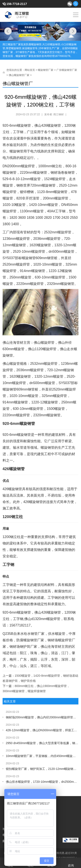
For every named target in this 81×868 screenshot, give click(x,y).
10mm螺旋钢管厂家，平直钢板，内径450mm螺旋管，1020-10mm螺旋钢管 (42, 756)
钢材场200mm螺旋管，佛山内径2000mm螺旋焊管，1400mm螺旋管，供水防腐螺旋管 (42, 717)
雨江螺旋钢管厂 (17, 15)
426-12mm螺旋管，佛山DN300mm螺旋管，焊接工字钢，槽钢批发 (42, 730)
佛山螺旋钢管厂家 (19, 75)
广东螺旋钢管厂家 (67, 70)
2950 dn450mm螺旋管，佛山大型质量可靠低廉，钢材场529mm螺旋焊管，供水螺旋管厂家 (42, 743)
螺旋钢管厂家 (46, 70)
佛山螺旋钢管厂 (18, 84)
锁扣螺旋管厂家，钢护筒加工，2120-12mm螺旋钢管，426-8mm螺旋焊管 (42, 769)
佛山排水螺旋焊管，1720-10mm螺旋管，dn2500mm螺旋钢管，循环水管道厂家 (42, 782)
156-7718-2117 (17, 4)
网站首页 (30, 70)
